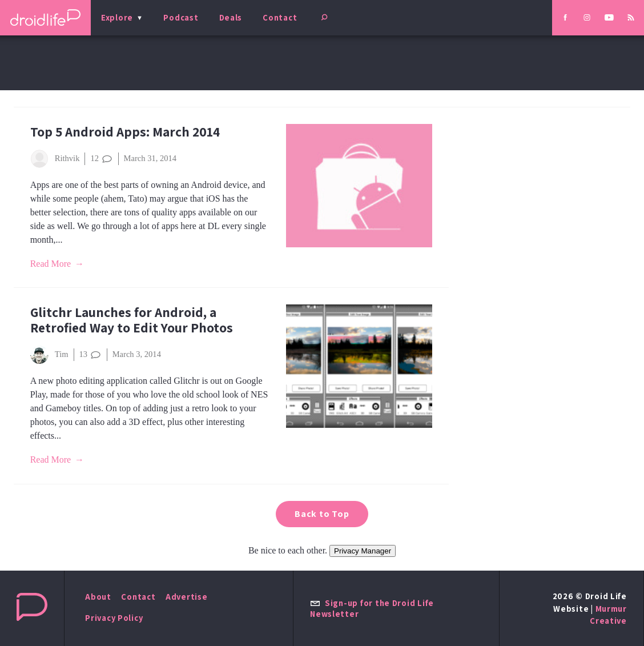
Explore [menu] (117, 17)
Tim (49, 355)
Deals (231, 17)
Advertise (187, 597)
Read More (51, 264)
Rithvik (55, 159)
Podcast (181, 17)
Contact (280, 17)
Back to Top (322, 514)
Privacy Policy (114, 618)
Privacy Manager (363, 551)
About (98, 597)
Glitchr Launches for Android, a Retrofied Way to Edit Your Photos (132, 320)
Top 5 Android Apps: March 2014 (125, 132)
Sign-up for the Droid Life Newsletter (372, 608)
